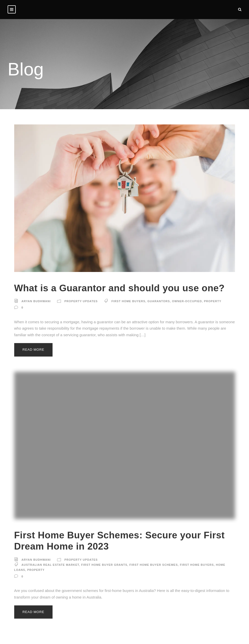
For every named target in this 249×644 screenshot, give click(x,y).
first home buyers (128, 301)
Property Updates (81, 301)
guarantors (159, 301)
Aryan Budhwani (36, 301)
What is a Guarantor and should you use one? (119, 288)
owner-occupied (187, 301)
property (213, 301)
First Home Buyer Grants (104, 565)
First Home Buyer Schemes (154, 565)
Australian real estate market (50, 565)
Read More (34, 350)
